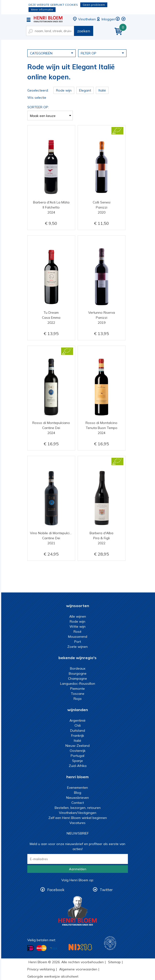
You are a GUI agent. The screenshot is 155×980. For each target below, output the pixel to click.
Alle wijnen (78, 616)
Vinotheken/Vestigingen (78, 813)
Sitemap (114, 962)
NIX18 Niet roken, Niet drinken (80, 947)
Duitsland (78, 731)
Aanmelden (78, 869)
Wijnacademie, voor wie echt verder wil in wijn (110, 943)
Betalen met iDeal (31, 948)
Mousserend (78, 637)
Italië (77, 741)
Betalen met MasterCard (41, 948)
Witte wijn (77, 626)
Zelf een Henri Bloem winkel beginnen (78, 818)
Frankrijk (78, 736)
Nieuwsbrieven (77, 798)
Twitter (106, 890)
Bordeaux (78, 668)
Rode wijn (77, 621)
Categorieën (52, 53)
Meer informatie (42, 9)
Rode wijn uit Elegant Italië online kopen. (48, 19)
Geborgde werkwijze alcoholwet (53, 976)
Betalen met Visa (54, 948)
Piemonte (77, 689)
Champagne (77, 678)
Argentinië (77, 720)
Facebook (56, 890)
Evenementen (77, 788)
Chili (78, 725)
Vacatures (77, 823)
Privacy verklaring (41, 969)
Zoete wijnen (77, 647)
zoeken (84, 31)
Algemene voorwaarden (78, 969)
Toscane (78, 694)
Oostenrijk (78, 751)
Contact (78, 803)
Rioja (77, 699)
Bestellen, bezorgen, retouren (78, 808)
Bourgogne (78, 673)
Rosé (77, 632)
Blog (78, 793)
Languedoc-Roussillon (78, 684)
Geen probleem (94, 5)
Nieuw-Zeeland (77, 746)
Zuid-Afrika (78, 766)
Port (78, 642)
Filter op (102, 53)
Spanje (77, 761)
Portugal (77, 756)
